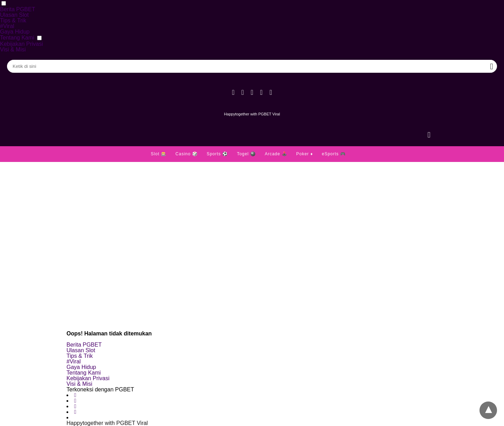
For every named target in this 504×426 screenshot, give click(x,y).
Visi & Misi (13, 49)
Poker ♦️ (304, 154)
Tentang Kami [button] (17, 38)
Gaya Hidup (15, 32)
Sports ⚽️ (217, 154)
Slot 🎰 (159, 154)
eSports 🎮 (334, 154)
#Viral (7, 26)
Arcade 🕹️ (276, 154)
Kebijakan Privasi (22, 44)
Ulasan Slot (14, 15)
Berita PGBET (17, 9)
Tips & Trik (13, 20)
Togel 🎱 (246, 154)
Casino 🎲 (187, 154)
